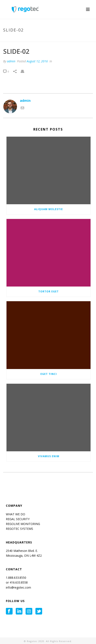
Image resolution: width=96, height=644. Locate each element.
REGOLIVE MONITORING (23, 524)
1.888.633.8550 (16, 578)
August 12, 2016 (37, 61)
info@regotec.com (18, 587)
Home (32, 39)
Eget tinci (49, 374)
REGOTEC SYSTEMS (19, 529)
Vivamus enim (49, 456)
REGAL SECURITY (18, 519)
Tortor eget (49, 291)
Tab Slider (46, 39)
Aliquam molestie (49, 209)
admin (11, 61)
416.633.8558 (18, 582)
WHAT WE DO (16, 514)
